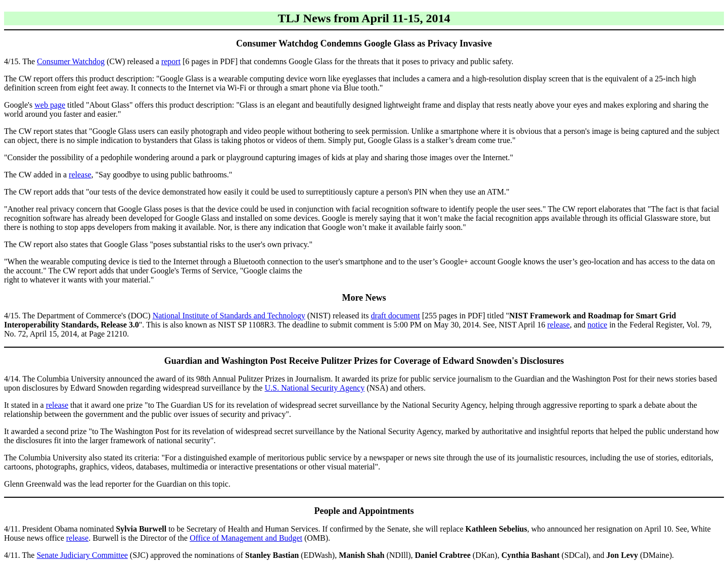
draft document (395, 316)
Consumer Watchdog (71, 61)
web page (50, 105)
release (80, 175)
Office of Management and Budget (246, 538)
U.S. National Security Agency (314, 388)
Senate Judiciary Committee (82, 555)
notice (597, 325)
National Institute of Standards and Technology (229, 316)
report (171, 61)
